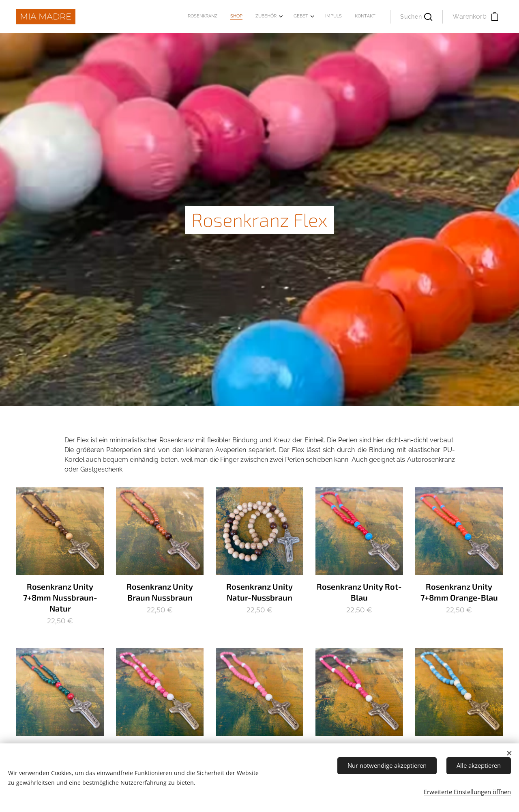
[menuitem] (305, 17)
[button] (416, 17)
